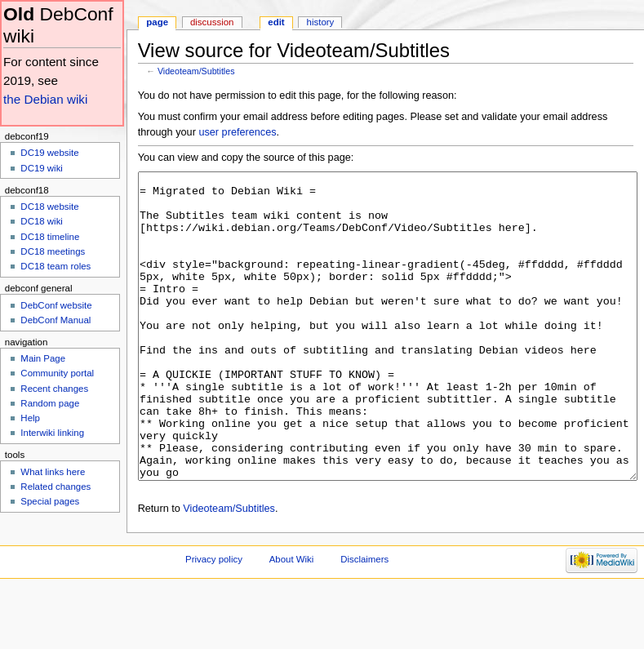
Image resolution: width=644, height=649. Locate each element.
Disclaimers (364, 620)
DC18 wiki (42, 221)
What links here (53, 472)
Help (30, 418)
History (321, 22)
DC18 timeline (50, 237)
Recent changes (54, 389)
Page (157, 22)
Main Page (43, 358)
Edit (276, 22)
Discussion (212, 22)
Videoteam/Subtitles (196, 71)
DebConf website (56, 305)
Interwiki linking (52, 433)
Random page (50, 403)
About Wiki (292, 620)
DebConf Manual (56, 320)
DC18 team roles (56, 266)
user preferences (237, 132)
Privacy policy (214, 620)
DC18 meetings (53, 251)
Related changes (56, 487)
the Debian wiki (45, 99)
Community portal (57, 373)
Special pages (50, 501)
